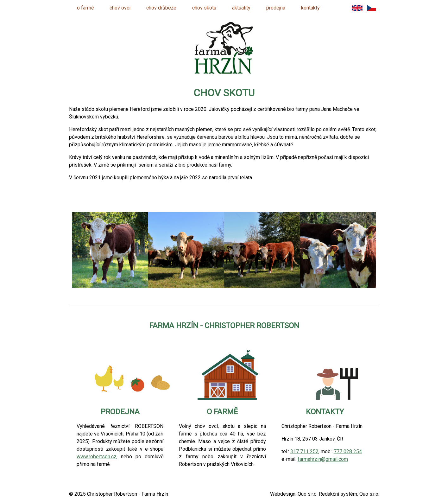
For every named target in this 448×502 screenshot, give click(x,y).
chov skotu (204, 8)
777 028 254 (348, 451)
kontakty (310, 8)
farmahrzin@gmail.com (323, 459)
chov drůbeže (161, 8)
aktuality (241, 8)
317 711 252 (304, 451)
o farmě (85, 8)
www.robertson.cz (97, 457)
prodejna (276, 8)
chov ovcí (120, 8)
